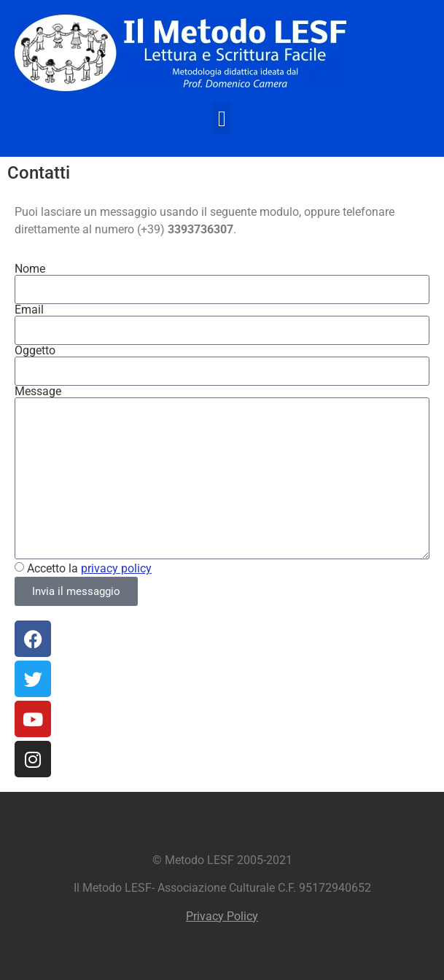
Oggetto (35, 351)
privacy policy (116, 568)
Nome (30, 269)
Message (38, 392)
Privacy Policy (222, 916)
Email (29, 310)
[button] (222, 118)
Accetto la (89, 568)
